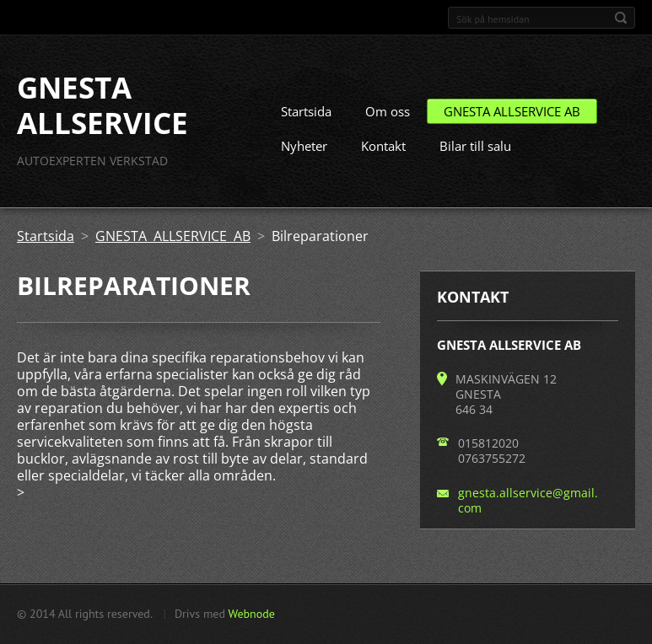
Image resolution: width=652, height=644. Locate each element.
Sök (621, 18)
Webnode (251, 614)
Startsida (306, 111)
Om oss (388, 111)
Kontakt (383, 146)
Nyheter (304, 146)
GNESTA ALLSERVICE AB (512, 111)
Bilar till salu (475, 146)
